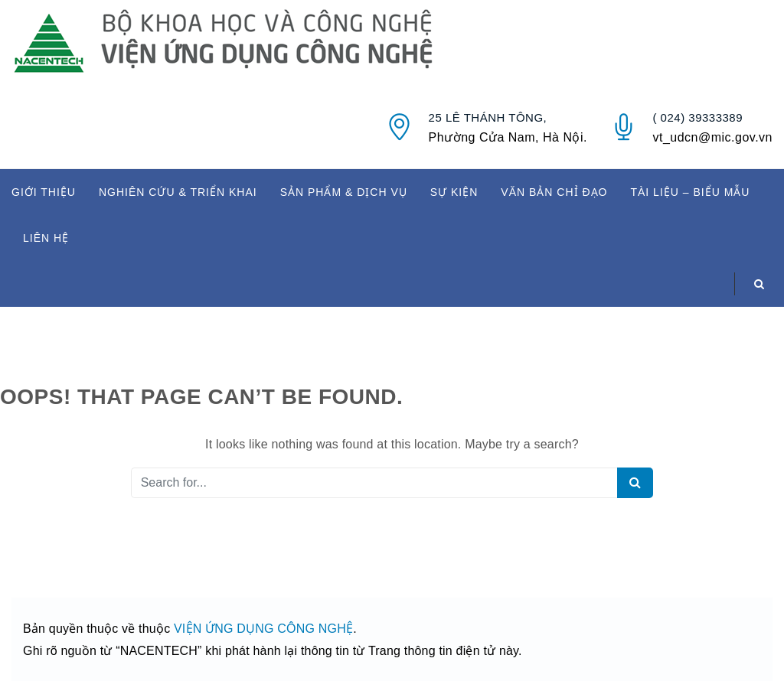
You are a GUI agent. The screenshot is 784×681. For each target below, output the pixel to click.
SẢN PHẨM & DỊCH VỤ (344, 192)
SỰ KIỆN (454, 192)
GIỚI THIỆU (44, 192)
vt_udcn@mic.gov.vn (712, 137)
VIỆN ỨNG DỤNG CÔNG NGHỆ (263, 629)
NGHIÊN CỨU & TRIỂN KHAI (178, 192)
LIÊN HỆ (46, 238)
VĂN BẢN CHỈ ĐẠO (554, 192)
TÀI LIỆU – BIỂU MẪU (690, 192)
